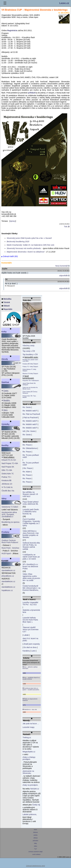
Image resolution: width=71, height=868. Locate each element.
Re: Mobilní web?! (30, 411)
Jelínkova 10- (7, 484)
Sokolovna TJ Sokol (10, 507)
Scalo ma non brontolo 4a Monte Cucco (30, 388)
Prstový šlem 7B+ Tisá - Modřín (29, 397)
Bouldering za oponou (10, 522)
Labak (26, 635)
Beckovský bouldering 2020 (18, 242)
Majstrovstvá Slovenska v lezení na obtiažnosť (26, 252)
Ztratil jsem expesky (32, 644)
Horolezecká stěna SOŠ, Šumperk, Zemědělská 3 (9, 514)
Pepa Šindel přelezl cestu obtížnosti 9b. (31, 503)
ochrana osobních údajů (35, 852)
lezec (35, 830)
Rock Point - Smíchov (10, 548)
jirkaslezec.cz (8, 576)
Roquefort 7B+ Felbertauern (31, 381)
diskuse (35, 832)
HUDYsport (6, 553)
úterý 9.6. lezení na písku (30, 639)
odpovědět (64, 276)
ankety (35, 835)
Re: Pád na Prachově (31, 414)
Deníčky (5, 445)
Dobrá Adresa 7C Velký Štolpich (29, 370)
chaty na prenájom (30, 785)
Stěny (4, 499)
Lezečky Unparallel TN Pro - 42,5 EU (30, 603)
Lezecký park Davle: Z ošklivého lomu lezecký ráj (31, 512)
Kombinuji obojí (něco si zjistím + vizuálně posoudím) (31, 689)
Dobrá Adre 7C (8, 474)
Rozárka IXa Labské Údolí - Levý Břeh (31, 360)
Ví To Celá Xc (7, 487)
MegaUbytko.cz (29, 752)
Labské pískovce (29, 814)
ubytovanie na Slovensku (28, 772)
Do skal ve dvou (30, 647)
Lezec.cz (64, 3)
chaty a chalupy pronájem (29, 758)
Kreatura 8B (6, 480)
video (35, 846)
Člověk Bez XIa (8, 491)
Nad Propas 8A (8, 467)
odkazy (35, 838)
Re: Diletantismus (30, 448)
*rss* (35, 849)
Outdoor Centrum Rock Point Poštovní (10, 541)
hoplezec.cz (7, 590)
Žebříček (5, 382)
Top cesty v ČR (29, 351)
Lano (33, 651)
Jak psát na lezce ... (31, 724)
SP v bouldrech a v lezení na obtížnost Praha (30, 566)
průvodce (35, 841)
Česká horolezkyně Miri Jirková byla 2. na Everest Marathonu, (31, 588)
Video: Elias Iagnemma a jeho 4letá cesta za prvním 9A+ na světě (31, 577)
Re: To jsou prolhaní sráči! (31, 456)
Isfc (24, 431)
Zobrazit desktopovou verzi (35, 866)
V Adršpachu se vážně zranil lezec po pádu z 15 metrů (31, 557)
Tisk (67, 227)
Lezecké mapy (28, 727)
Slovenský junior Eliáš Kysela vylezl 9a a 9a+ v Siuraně (29, 238)
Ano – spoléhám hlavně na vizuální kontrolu (31, 678)
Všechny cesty (28, 346)
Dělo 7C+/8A (7, 470)
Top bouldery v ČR (30, 354)
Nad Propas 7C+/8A (10, 463)
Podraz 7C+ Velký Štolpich (30, 367)
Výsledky (5, 424)
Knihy (4, 332)
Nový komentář (62, 266)
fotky (35, 843)
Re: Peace (27, 445)
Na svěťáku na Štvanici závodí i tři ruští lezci (30, 494)
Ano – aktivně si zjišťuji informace (30, 668)
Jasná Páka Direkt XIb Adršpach (29, 384)
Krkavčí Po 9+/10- (9, 460)
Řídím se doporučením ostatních (30, 700)
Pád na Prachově (31, 418)
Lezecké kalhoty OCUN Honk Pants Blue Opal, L (30, 620)
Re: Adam (27, 472)
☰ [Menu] (5, 3)
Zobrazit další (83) (10, 256)
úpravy (13, 221)
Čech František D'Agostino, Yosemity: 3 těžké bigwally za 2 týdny (31, 522)
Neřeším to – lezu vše (30, 709)
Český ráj (36, 805)
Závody (5, 359)
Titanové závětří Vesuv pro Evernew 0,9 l (31, 629)
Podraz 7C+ (6, 477)
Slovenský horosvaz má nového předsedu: (24, 248)
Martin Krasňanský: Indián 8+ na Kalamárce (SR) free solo (30, 245)
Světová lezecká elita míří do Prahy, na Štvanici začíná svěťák (31, 546)
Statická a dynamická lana (31, 611)
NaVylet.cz (35, 789)
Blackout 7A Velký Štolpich (30, 374)
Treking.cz (27, 737)
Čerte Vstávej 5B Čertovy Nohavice (30, 392)
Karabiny (26, 651)
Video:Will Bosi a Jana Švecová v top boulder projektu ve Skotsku (31, 534)
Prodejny (5, 532)
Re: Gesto (27, 407)
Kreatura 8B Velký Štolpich (30, 364)
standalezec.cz (8, 570)
